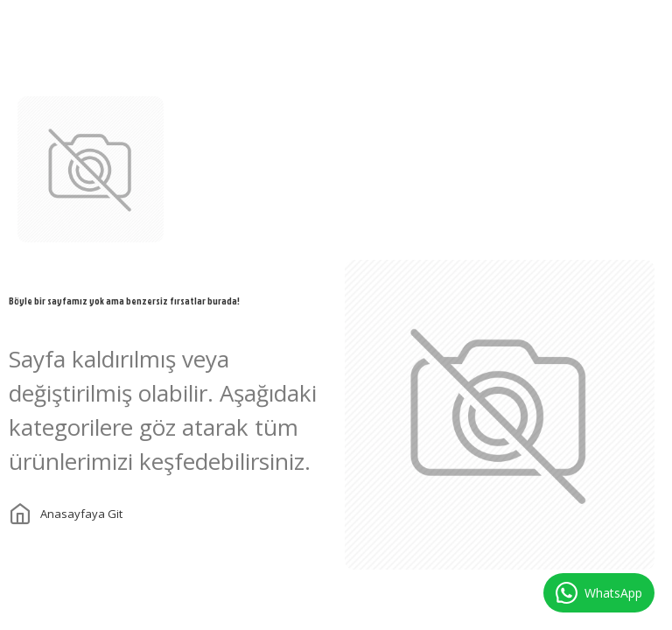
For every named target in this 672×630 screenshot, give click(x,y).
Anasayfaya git (81, 514)
